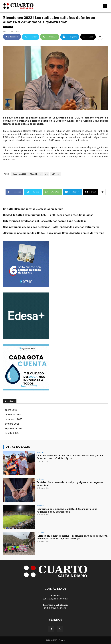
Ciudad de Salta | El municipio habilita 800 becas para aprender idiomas (48, 215)
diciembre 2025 (13, 414)
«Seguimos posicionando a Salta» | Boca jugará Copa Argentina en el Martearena (54, 233)
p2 (46, 174)
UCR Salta (55, 174)
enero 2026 (11, 410)
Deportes (40, 452)
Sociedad (40, 479)
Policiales (40, 533)
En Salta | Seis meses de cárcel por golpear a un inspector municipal (70, 484)
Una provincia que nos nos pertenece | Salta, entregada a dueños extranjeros (51, 227)
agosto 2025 (12, 433)
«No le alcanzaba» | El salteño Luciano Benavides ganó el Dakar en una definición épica (70, 457)
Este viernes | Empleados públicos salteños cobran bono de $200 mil (46, 221)
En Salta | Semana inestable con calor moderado (33, 209)
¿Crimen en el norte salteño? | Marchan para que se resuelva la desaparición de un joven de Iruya (72, 537)
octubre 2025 (12, 424)
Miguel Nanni (36, 174)
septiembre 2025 (14, 428)
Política (8, 27)
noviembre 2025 (14, 419)
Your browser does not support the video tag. (26, 316)
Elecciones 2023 (19, 174)
